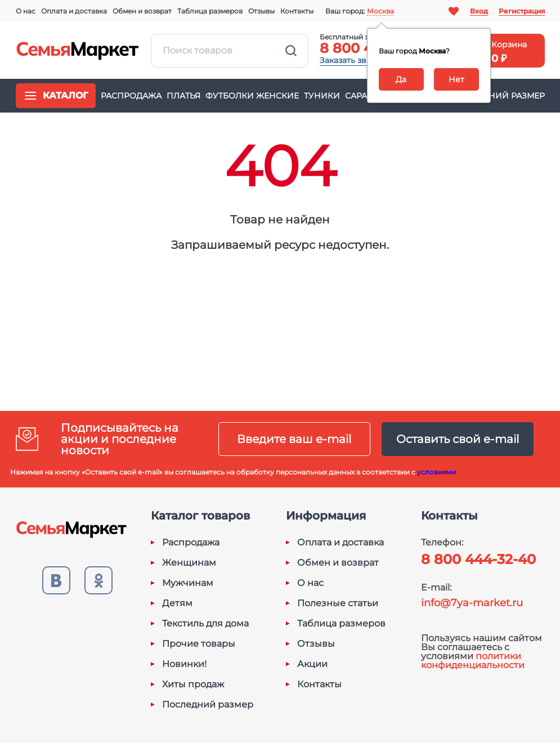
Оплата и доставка (74, 11)
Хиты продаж (193, 684)
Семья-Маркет (78, 51)
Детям (177, 603)
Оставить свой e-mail (458, 439)
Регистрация (522, 11)
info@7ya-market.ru (472, 603)
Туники (322, 96)
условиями (436, 472)
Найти (291, 51)
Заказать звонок (353, 60)
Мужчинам (188, 583)
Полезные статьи (338, 603)
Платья (183, 96)
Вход (479, 11)
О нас (26, 11)
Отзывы (261, 11)
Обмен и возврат (142, 11)
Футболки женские (252, 96)
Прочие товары (199, 644)
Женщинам (189, 563)
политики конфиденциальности (473, 661)
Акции (312, 664)
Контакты (297, 11)
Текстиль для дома (205, 624)
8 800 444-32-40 (478, 559)
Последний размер (498, 96)
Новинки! (184, 664)
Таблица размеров (210, 11)
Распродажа (131, 96)
